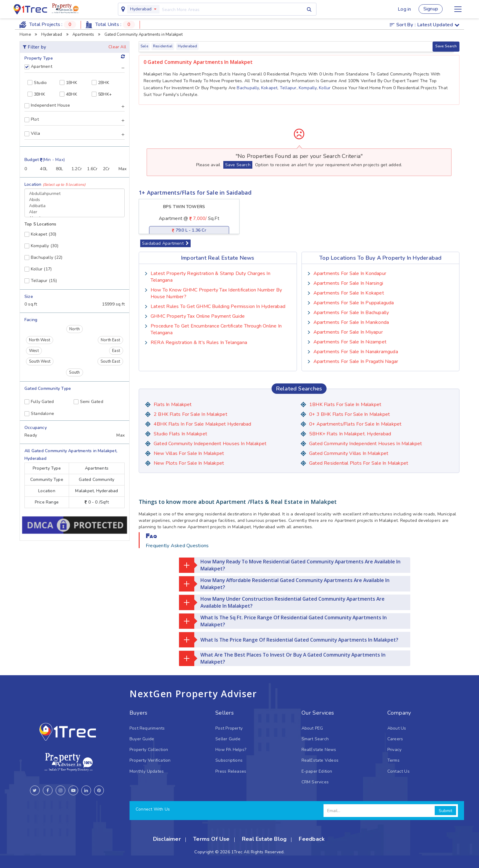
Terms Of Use (211, 839)
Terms (393, 760)
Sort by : (424, 25)
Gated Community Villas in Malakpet (349, 453)
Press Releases (231, 771)
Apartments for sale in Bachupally (351, 313)
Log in (403, 9)
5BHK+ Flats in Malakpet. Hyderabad (350, 434)
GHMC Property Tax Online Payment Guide (198, 316)
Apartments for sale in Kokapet (349, 293)
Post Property (229, 728)
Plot (32, 119)
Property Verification (150, 760)
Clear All (117, 47)
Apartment (38, 67)
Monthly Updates (147, 771)
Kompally (308, 88)
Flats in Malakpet (173, 405)
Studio (37, 83)
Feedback (312, 839)
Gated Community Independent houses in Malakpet (210, 444)
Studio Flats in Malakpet (180, 434)
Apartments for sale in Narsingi (348, 283)
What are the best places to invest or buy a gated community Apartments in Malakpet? (284, 658)
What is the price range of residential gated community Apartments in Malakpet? (289, 640)
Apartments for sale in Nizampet (350, 342)
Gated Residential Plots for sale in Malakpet (359, 463)
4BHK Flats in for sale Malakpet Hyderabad (203, 424)
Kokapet (269, 88)
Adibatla (75, 206)
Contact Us (399, 771)
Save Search (446, 46)
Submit (445, 811)
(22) (43, 257)
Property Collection (149, 750)
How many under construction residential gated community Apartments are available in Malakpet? (283, 602)
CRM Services (315, 782)
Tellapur (288, 88)
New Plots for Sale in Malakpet (189, 463)
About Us (397, 728)
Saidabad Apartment (165, 243)
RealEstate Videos (320, 760)
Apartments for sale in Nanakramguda (356, 352)
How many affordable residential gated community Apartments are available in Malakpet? (286, 584)
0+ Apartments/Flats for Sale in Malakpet (356, 424)
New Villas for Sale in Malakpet (189, 453)
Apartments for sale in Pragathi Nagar (356, 361)
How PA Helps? (231, 750)
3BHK (36, 94)
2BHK (100, 83)
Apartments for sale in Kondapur (350, 273)
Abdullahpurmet (75, 194)
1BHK (68, 83)
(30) (40, 234)
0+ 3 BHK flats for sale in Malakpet (350, 414)
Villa (32, 134)
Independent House (47, 105)
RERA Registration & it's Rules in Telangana (199, 342)
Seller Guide (228, 739)
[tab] (75, 69)
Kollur (325, 88)
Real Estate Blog (264, 839)
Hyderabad (140, 9)
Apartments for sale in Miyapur (348, 332)
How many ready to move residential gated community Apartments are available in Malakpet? (291, 565)
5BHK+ (102, 94)
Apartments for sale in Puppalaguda (354, 303)
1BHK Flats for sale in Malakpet (345, 405)
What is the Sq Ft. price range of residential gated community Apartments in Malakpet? (283, 621)
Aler (75, 212)
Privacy (394, 750)
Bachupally (248, 88)
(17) (38, 269)
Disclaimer (167, 839)
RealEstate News (319, 750)
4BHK (68, 94)
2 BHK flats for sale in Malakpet (190, 414)
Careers (395, 739)
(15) (41, 281)
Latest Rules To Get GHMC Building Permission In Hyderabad (218, 306)
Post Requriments (147, 728)
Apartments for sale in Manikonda (351, 322)
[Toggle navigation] (458, 9)
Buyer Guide (142, 739)
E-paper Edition (317, 771)
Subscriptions (229, 760)
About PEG (312, 728)
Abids (75, 200)
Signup (430, 9)
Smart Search (315, 739)
